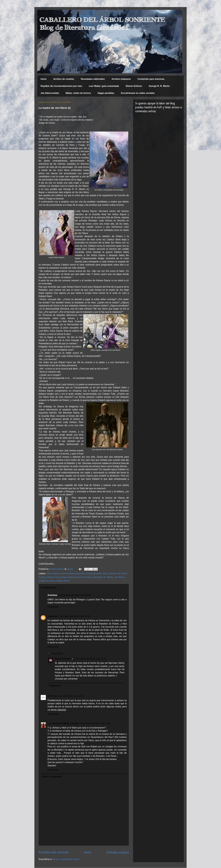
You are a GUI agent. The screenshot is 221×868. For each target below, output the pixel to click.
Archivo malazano (121, 79)
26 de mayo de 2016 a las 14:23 (68, 696)
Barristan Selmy (84, 573)
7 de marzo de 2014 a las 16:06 (74, 616)
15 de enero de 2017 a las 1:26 (95, 723)
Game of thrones (83, 577)
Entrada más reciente (54, 852)
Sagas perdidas (106, 93)
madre (59, 581)
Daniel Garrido (63, 659)
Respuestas (57, 653)
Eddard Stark (67, 577)
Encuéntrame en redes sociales (138, 93)
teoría (67, 581)
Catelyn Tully (53, 577)
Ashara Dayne (68, 573)
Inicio (44, 79)
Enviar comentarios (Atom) (66, 859)
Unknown (53, 616)
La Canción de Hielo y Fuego (63, 723)
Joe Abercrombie (50, 93)
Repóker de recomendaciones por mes (61, 86)
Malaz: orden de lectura (78, 93)
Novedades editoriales (93, 79)
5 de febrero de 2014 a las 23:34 (74, 595)
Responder (53, 607)
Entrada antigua (118, 852)
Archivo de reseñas (64, 79)
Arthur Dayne (53, 573)
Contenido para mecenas (151, 79)
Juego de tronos (47, 581)
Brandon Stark (100, 573)
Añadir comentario (52, 776)
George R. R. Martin (159, 86)
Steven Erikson (134, 86)
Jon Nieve (119, 577)
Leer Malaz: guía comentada (104, 86)
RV (49, 696)
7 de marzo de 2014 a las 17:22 (90, 659)
